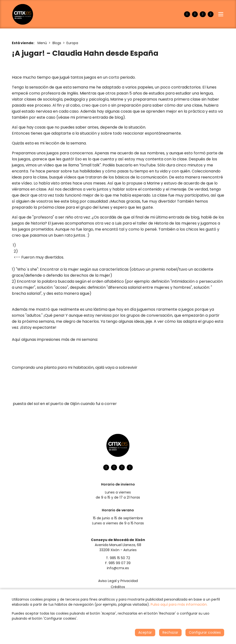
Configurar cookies (205, 632)
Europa (72, 43)
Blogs (57, 43)
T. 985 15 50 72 (118, 558)
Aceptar (145, 632)
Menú (42, 43)
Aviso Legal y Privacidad (118, 581)
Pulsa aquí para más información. (179, 604)
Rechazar (170, 632)
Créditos (118, 587)
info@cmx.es (118, 568)
